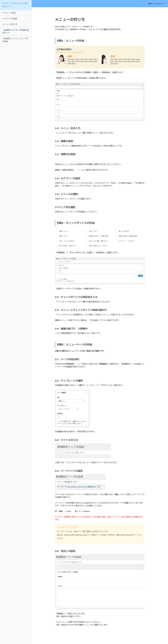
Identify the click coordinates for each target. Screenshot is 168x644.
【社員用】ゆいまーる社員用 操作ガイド (16, 31)
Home (151, 3)
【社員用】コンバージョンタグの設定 (15, 40)
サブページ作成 (9, 13)
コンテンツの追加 (10, 19)
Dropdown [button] (159, 4)
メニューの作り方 (10, 24)
